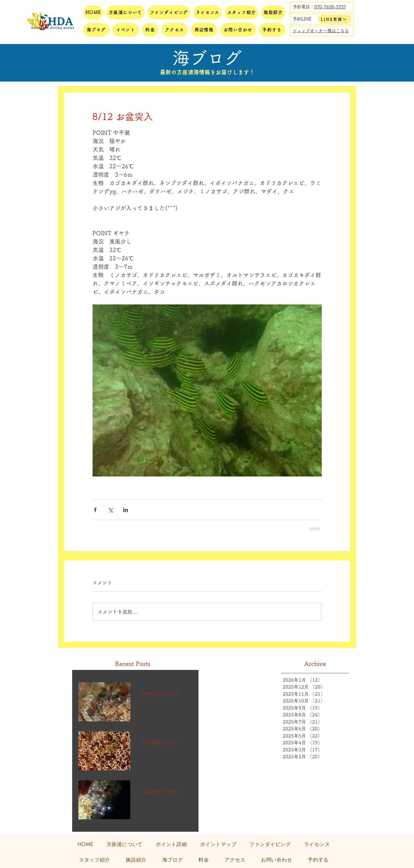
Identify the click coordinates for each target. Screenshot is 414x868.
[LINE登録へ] (335, 19)
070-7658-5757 (330, 7)
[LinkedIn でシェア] (126, 510)
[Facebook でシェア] (95, 510)
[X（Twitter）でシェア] (110, 510)
